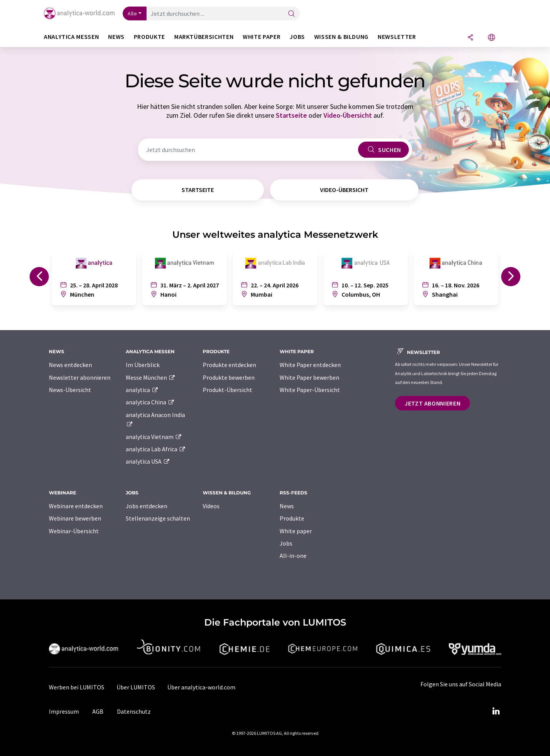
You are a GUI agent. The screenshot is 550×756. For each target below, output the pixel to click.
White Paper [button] (262, 37)
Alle (132, 13)
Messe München (151, 377)
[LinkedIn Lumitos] (496, 711)
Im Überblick (143, 365)
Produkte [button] (149, 37)
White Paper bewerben (309, 377)
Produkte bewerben (229, 377)
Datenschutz (134, 711)
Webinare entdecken (76, 506)
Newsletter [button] (397, 37)
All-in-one (293, 556)
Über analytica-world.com (201, 687)
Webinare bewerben (75, 518)
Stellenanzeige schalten (158, 518)
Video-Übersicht (348, 115)
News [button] (116, 37)
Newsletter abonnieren (80, 377)
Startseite (291, 115)
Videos (211, 506)
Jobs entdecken (147, 506)
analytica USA (148, 461)
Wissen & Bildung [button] (341, 37)
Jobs (286, 543)
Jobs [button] (297, 37)
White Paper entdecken (310, 365)
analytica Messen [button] (71, 37)
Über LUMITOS (136, 687)
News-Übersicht (70, 390)
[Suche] (292, 14)
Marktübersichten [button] (204, 37)
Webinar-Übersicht (74, 531)
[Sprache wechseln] (492, 38)
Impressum (64, 711)
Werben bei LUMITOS (77, 687)
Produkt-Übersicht (227, 390)
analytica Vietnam (154, 437)
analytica (142, 390)
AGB (98, 711)
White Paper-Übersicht (310, 390)
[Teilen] (470, 38)
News (287, 506)
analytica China (150, 402)
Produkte (292, 518)
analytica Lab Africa (156, 449)
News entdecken (70, 365)
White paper (296, 531)
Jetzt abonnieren (432, 403)
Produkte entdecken (229, 365)
